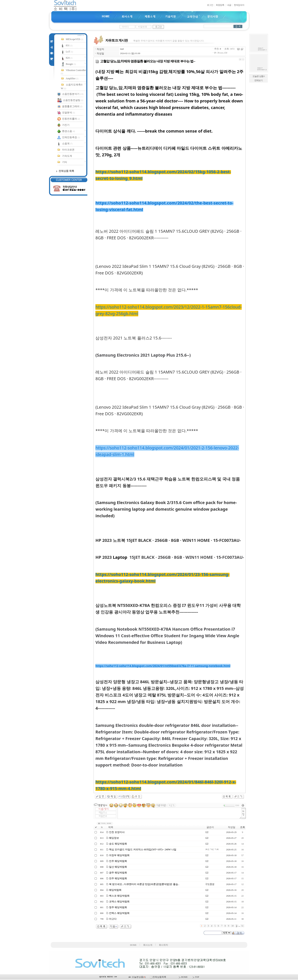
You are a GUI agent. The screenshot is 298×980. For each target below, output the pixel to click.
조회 (243, 827)
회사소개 (148, 945)
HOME (133, 945)
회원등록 (220, 5)
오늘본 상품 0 (258, 76)
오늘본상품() (137, 977)
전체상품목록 (158, 977)
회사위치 (163, 945)
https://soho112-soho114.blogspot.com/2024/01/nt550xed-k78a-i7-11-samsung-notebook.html (163, 666)
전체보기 (258, 80)
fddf (122, 49)
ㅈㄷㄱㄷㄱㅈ (212, 849)
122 (207, 832)
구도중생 (210, 884)
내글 (229, 5)
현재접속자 (239, 5)
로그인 (210, 5)
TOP (195, 977)
